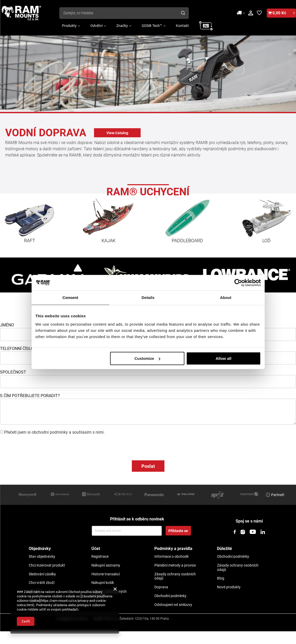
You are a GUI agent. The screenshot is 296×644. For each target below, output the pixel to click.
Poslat (148, 466)
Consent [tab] (70, 298)
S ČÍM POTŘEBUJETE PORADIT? (30, 396)
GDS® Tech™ (152, 26)
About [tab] (226, 298)
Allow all (224, 358)
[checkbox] (2, 432)
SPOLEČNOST (13, 372)
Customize (147, 358)
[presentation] (39, 445)
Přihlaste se (178, 531)
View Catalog (117, 133)
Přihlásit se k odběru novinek (137, 519)
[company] (148, 382)
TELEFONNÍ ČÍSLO (17, 349)
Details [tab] (148, 298)
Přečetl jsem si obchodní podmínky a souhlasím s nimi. (54, 432)
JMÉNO (7, 325)
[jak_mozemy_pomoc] (148, 412)
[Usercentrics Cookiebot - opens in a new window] (238, 283)
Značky (122, 26)
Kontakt (182, 26)
